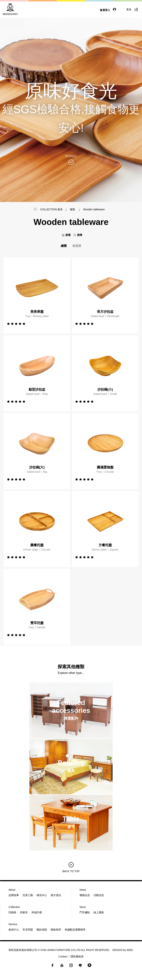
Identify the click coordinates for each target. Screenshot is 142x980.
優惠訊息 (85, 895)
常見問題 (28, 930)
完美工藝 (28, 895)
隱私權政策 (77, 956)
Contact (63, 956)
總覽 (64, 246)
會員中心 (14, 930)
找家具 (24, 912)
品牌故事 (14, 895)
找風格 (12, 912)
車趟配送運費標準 (75, 930)
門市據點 (85, 912)
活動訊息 (99, 895)
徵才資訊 (56, 895)
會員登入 (109, 10)
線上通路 (99, 912)
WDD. (130, 950)
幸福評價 (37, 912)
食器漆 (77, 246)
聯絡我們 (56, 930)
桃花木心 (42, 895)
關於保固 (42, 930)
